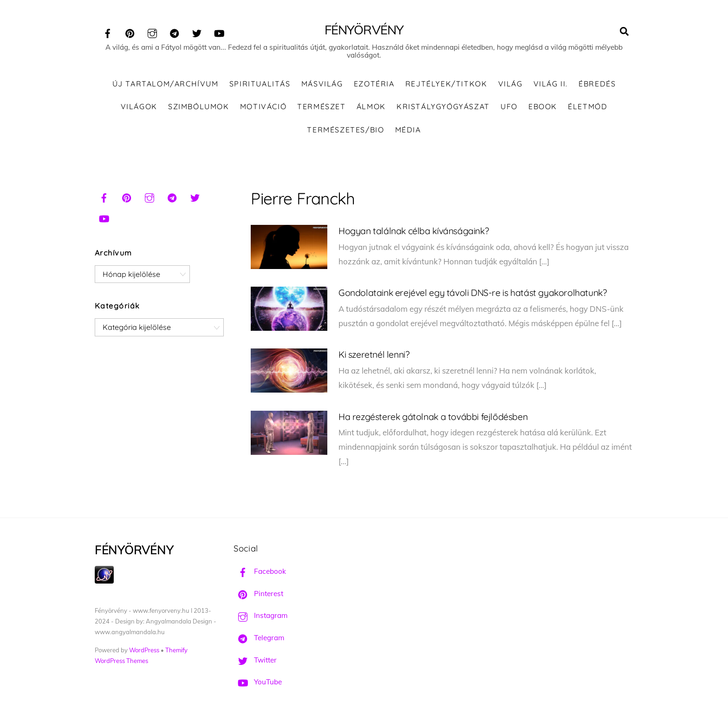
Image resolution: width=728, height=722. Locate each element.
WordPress (144, 650)
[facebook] (108, 32)
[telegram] (175, 32)
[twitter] (197, 32)
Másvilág (322, 84)
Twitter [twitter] (255, 660)
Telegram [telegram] (259, 638)
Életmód (588, 106)
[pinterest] (130, 32)
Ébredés (597, 84)
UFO (509, 106)
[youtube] (219, 32)
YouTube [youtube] (258, 682)
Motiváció (263, 106)
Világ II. (551, 84)
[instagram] (152, 32)
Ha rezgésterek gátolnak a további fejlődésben (433, 417)
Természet (321, 106)
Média (408, 130)
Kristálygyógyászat (443, 106)
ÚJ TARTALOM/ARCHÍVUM (166, 84)
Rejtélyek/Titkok (446, 84)
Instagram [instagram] (260, 615)
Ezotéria (374, 84)
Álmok (371, 106)
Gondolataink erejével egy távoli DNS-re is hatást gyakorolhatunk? (473, 292)
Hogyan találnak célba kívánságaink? (413, 231)
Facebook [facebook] (260, 571)
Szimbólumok (199, 106)
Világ (510, 84)
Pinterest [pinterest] (258, 594)
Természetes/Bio (345, 130)
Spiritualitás (260, 84)
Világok (139, 106)
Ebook (543, 106)
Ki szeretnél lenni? (374, 354)
